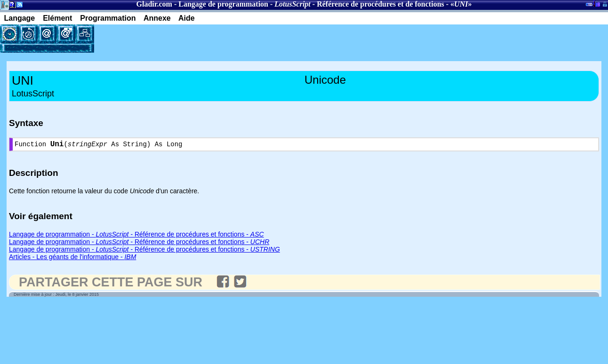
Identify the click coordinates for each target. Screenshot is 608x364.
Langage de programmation (223, 4)
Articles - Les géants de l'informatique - (72, 259)
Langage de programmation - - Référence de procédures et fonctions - (136, 236)
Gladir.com (154, 4)
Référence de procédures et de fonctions (380, 4)
